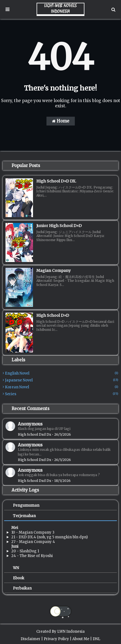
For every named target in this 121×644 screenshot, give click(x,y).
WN (16, 568)
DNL (97, 639)
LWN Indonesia (71, 631)
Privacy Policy (56, 639)
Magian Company (53, 271)
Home (61, 121)
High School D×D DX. (56, 181)
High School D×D (53, 315)
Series (62, 394)
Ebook (19, 578)
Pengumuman (26, 505)
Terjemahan (24, 516)
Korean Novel (62, 387)
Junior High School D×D (59, 226)
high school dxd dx (35, 434)
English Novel (62, 373)
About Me (81, 639)
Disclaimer (31, 639)
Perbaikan (22, 588)
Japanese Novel (62, 380)
